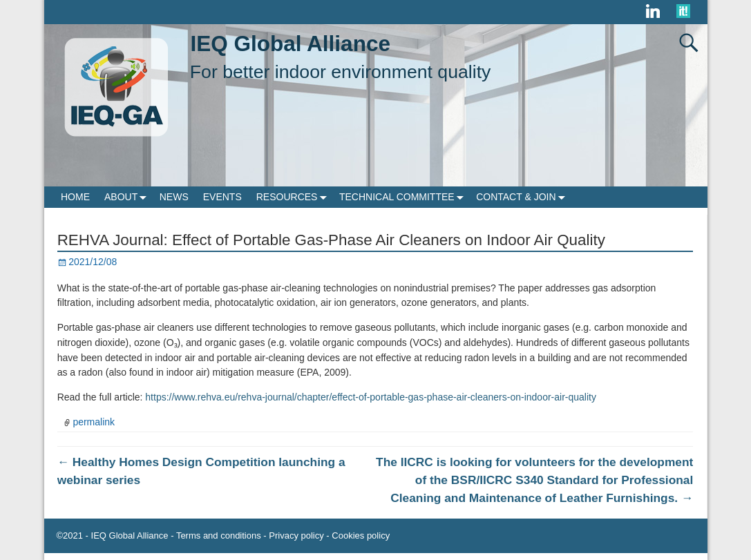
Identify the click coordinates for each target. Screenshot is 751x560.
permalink (94, 422)
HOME (75, 197)
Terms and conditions (219, 535)
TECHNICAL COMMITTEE (404, 197)
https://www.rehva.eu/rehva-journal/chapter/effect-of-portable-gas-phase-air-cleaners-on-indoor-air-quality (371, 397)
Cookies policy (361, 535)
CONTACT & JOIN (523, 197)
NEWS (174, 197)
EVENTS (222, 197)
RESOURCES (294, 197)
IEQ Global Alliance (291, 44)
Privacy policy (296, 535)
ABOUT (128, 197)
